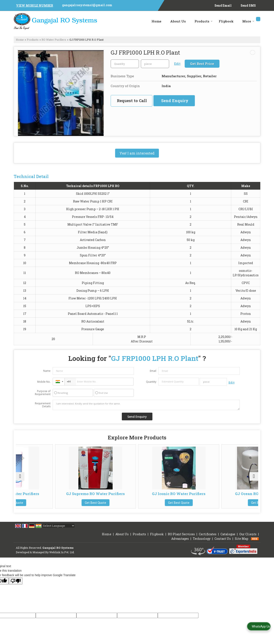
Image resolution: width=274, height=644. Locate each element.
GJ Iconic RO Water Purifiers (168, 496)
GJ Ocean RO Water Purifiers (229, 496)
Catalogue (228, 538)
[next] (254, 479)
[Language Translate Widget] (58, 530)
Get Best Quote (45, 507)
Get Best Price (202, 64)
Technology (202, 543)
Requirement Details (43, 405)
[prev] (20, 479)
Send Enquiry (175, 101)
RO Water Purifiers (54, 40)
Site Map (242, 543)
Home (156, 21)
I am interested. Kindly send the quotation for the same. (146, 405)
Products (204, 21)
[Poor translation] (16, 585)
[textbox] (155, 64)
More (248, 21)
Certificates (208, 538)
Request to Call (132, 101)
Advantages (180, 543)
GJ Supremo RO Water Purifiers (106, 496)
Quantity (151, 382)
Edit (177, 64)
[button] (35, 5)
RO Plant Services (181, 538)
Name (47, 371)
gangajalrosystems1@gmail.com (87, 5)
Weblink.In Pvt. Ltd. (62, 556)
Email (153, 371)
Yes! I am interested (137, 153)
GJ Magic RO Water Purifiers (45, 496)
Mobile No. (44, 382)
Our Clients (248, 538)
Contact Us (223, 543)
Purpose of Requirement (43, 393)
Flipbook (226, 21)
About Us (178, 21)
